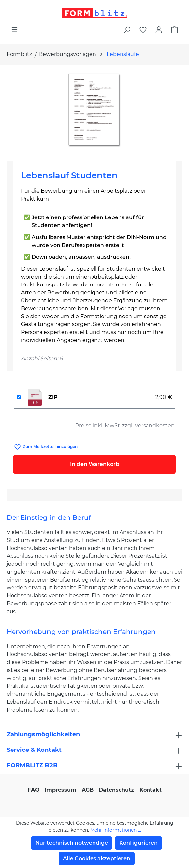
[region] (94, 110)
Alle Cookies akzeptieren (97, 859)
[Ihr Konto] (159, 30)
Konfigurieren (138, 843)
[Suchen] (127, 30)
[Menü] (14, 30)
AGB (88, 790)
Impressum (61, 790)
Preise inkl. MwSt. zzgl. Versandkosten (125, 426)
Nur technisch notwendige (72, 843)
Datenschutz (116, 790)
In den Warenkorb (95, 464)
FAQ (34, 790)
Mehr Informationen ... (116, 830)
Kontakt (150, 790)
